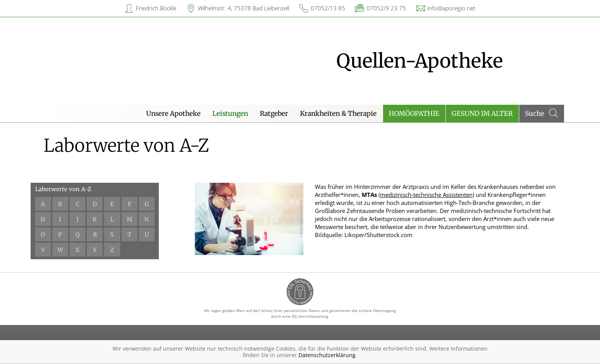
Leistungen (230, 114)
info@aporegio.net (451, 8)
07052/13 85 (328, 8)
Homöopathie (414, 114)
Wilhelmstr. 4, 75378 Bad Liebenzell (244, 8)
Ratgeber (274, 114)
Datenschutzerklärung (327, 355)
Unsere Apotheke (173, 114)
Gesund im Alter (482, 114)
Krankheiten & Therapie (338, 114)
